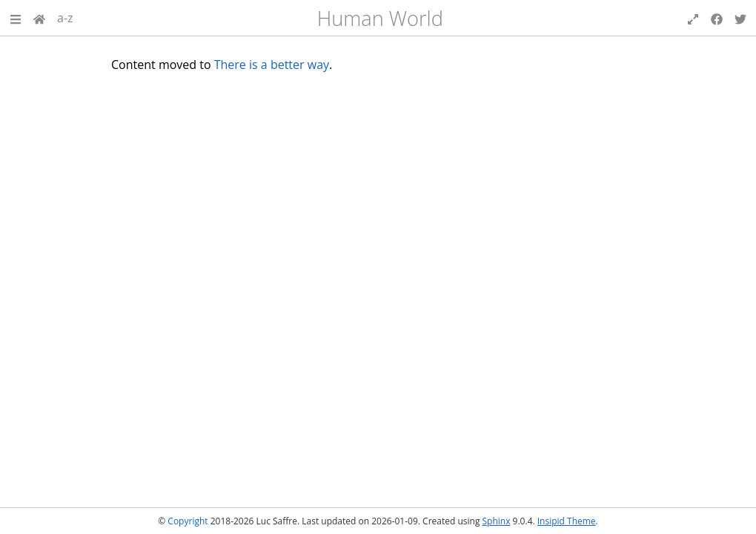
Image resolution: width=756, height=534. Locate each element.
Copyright (188, 521)
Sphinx (497, 521)
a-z (65, 18)
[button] (16, 18)
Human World (380, 18)
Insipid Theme (567, 521)
